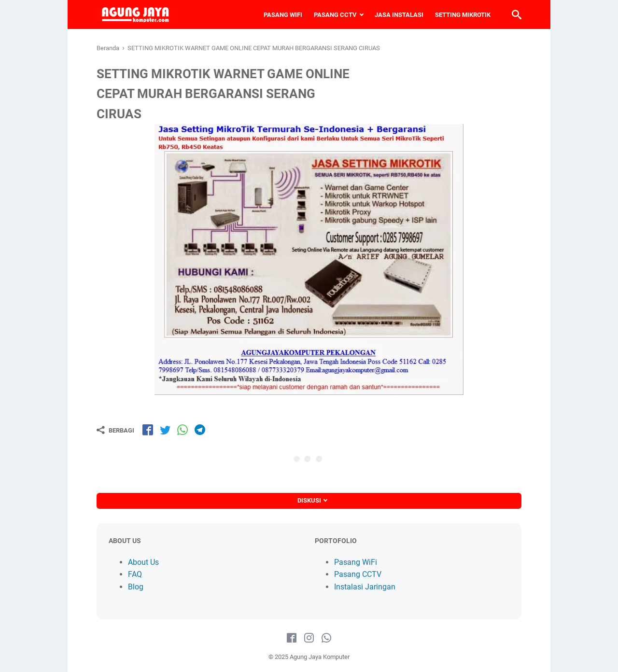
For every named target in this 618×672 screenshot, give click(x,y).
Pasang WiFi (356, 562)
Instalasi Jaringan (365, 587)
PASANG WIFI (283, 15)
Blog (136, 587)
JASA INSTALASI (399, 15)
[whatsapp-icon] (326, 638)
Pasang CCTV (358, 574)
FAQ (135, 574)
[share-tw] (165, 430)
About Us (143, 562)
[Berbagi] (115, 430)
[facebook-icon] (292, 638)
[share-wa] (183, 430)
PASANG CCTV (335, 15)
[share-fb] (148, 430)
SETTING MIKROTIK (463, 15)
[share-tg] (200, 430)
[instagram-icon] (309, 638)
